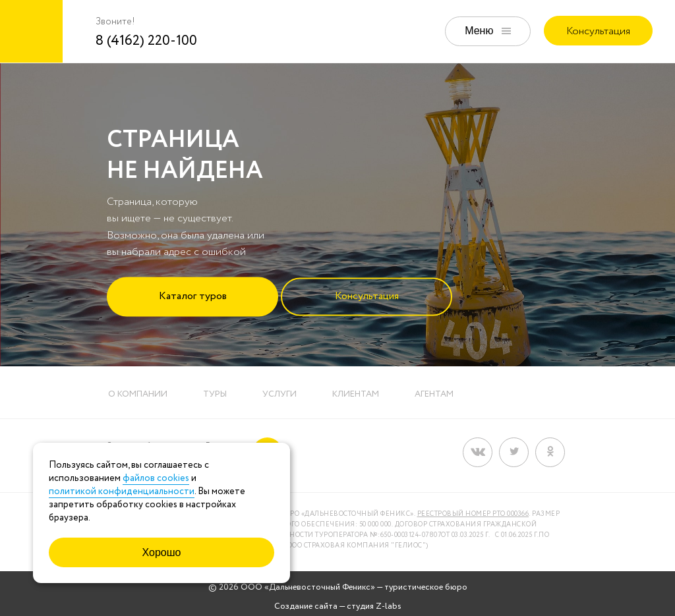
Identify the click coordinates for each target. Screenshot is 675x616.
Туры (215, 394)
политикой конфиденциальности (122, 491)
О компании (138, 394)
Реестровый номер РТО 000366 (473, 514)
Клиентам (356, 394)
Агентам (434, 394)
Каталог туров (193, 295)
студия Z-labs (374, 606)
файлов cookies (156, 478)
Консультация (598, 31)
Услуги (279, 394)
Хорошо (162, 552)
